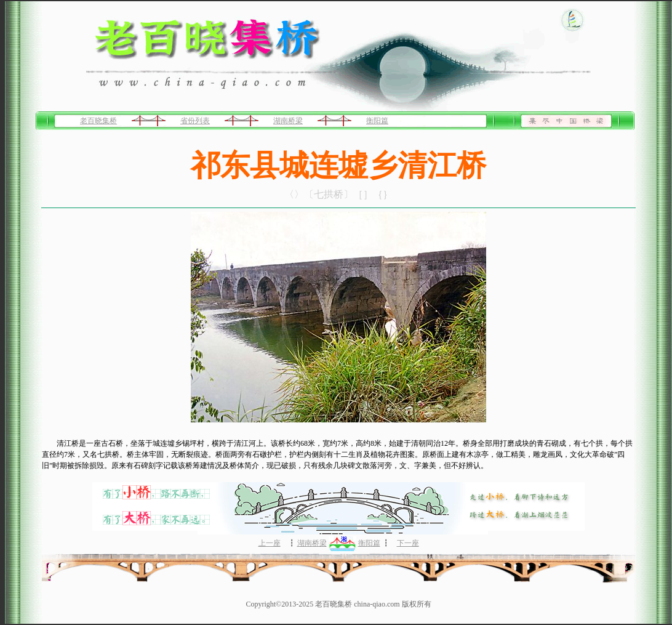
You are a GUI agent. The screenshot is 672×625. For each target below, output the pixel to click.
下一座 (408, 543)
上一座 (270, 543)
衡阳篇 (377, 121)
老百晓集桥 (98, 121)
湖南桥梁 (288, 121)
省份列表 (195, 121)
